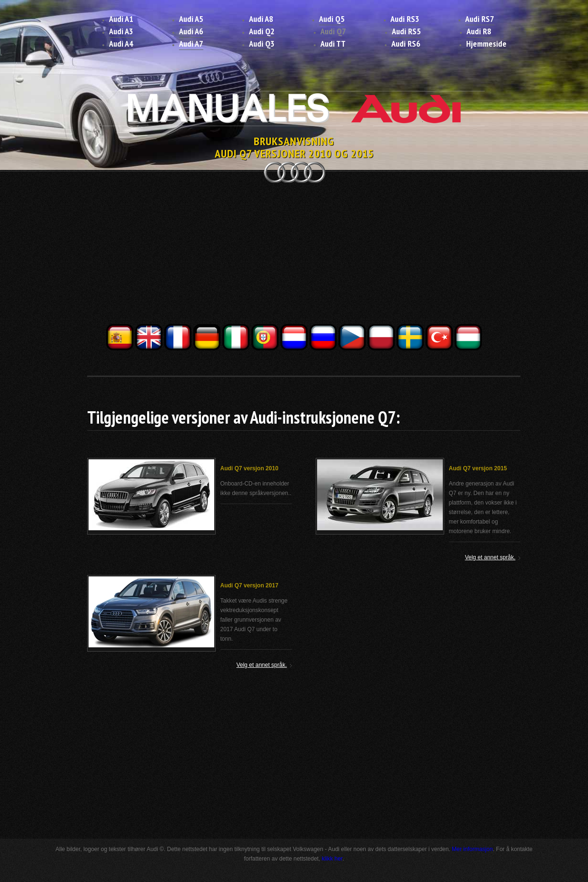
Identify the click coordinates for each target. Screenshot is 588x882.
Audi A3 (121, 31)
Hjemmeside (486, 44)
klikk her (332, 859)
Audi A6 (191, 31)
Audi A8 (261, 19)
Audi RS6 (406, 44)
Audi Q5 (332, 19)
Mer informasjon (472, 849)
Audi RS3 (405, 19)
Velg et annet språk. (490, 557)
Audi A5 (191, 19)
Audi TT (333, 44)
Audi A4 (121, 44)
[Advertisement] (294, 256)
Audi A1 (121, 19)
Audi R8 (479, 31)
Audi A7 (191, 44)
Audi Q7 (333, 31)
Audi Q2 (262, 31)
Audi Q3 (262, 44)
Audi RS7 (480, 19)
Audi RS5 (406, 31)
